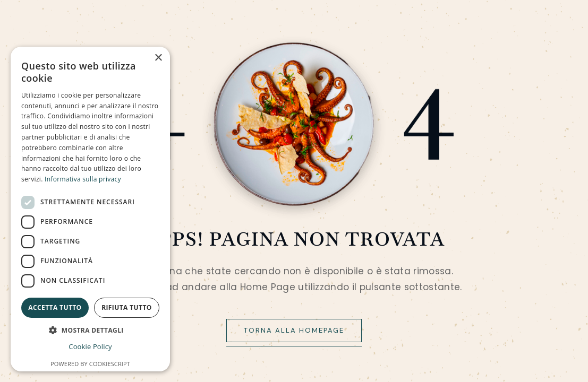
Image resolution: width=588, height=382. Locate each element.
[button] (90, 330)
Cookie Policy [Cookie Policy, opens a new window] (90, 346)
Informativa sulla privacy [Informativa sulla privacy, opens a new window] (83, 179)
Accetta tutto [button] (55, 307)
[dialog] (90, 209)
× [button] (158, 58)
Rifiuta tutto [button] (127, 307)
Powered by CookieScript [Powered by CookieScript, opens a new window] (90, 364)
